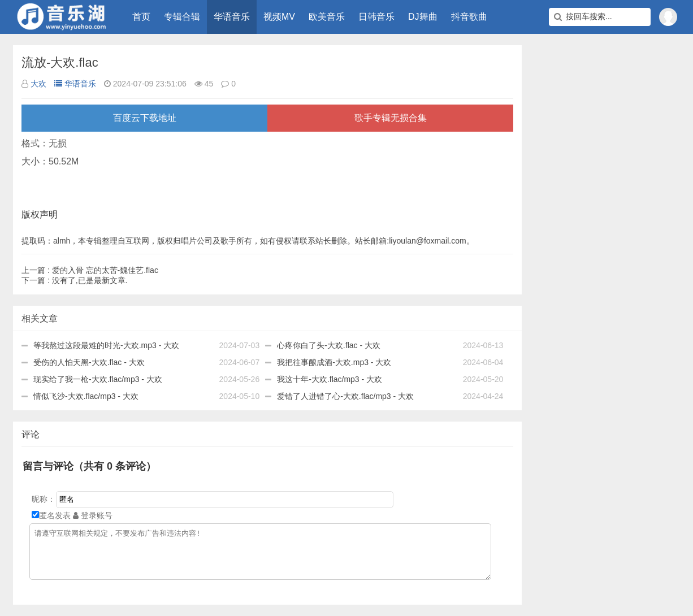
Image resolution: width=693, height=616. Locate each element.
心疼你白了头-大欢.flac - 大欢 (329, 345)
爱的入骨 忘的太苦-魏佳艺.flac (90, 270)
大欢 (38, 84)
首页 (141, 17)
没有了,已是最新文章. (74, 280)
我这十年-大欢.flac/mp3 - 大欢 (330, 379)
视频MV (279, 17)
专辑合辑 (182, 17)
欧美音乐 (327, 17)
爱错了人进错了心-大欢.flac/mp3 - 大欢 (345, 396)
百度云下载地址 (145, 118)
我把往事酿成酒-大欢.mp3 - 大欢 (334, 362)
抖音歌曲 (469, 17)
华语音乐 (232, 17)
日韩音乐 (376, 17)
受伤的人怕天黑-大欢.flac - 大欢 (89, 362)
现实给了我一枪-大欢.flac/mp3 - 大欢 (98, 379)
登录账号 (93, 515)
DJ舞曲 (423, 17)
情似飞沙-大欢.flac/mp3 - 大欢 (86, 396)
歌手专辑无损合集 (391, 118)
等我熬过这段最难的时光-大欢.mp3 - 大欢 (106, 345)
